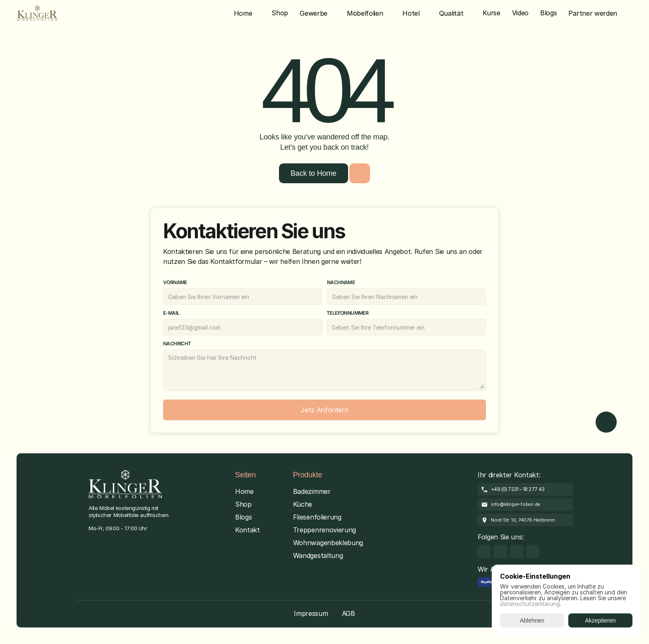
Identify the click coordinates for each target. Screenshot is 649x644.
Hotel (411, 13)
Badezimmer (312, 491)
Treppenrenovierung (324, 530)
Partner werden (593, 13)
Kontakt (248, 530)
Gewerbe (314, 13)
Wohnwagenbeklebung (328, 543)
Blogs (243, 517)
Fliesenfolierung (317, 517)
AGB (349, 613)
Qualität (451, 13)
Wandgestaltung (318, 555)
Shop (243, 504)
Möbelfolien (365, 13)
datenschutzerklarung (530, 604)
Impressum (311, 613)
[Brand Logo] (37, 13)
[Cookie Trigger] (112, 542)
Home (243, 13)
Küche (303, 504)
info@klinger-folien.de (516, 504)
